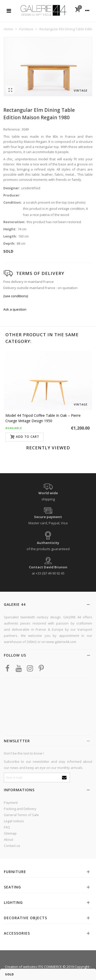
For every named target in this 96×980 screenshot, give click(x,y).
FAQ (7, 827)
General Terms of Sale (21, 815)
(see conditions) (16, 296)
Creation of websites (21, 967)
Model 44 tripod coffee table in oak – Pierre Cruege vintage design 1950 (43, 418)
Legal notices (14, 821)
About (8, 839)
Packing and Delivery (20, 809)
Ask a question (15, 309)
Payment (11, 803)
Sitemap (10, 833)
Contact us (12, 846)
